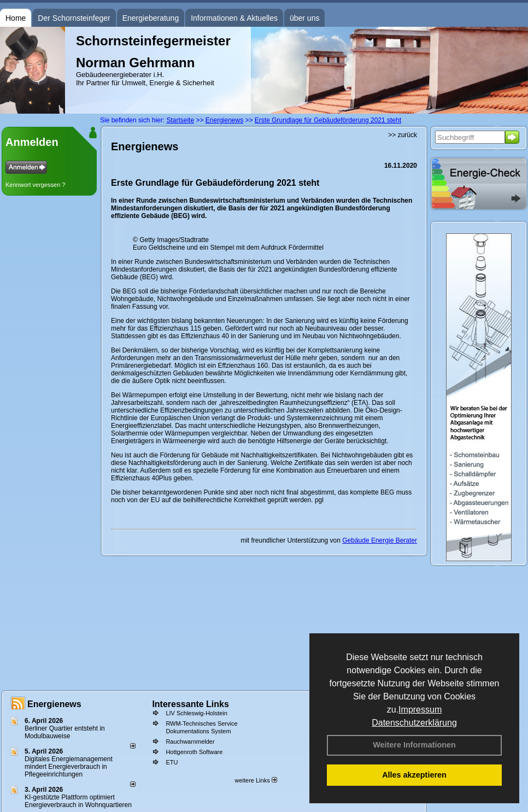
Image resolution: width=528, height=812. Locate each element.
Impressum (420, 710)
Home (16, 18)
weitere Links (256, 780)
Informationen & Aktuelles (234, 18)
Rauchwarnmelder (190, 742)
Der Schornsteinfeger (74, 18)
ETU (172, 762)
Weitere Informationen (414, 745)
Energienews (54, 704)
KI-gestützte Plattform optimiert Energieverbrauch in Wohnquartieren (78, 801)
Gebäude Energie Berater (380, 540)
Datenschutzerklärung (414, 723)
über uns (304, 18)
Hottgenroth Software (194, 752)
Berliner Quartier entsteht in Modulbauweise (65, 732)
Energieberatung (151, 18)
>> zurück (403, 135)
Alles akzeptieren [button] (414, 775)
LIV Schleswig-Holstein (196, 713)
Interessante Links (190, 704)
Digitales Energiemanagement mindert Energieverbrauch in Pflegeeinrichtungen (69, 767)
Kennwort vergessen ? (35, 185)
